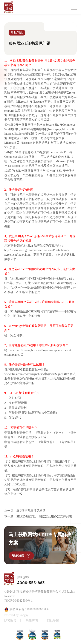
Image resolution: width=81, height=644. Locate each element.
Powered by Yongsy (16, 615)
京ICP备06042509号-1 (18, 601)
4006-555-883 (31, 583)
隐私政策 (10, 621)
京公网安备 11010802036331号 (27, 610)
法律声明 (32, 621)
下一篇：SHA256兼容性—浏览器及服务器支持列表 (38, 517)
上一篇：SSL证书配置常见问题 (25, 511)
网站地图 (53, 621)
